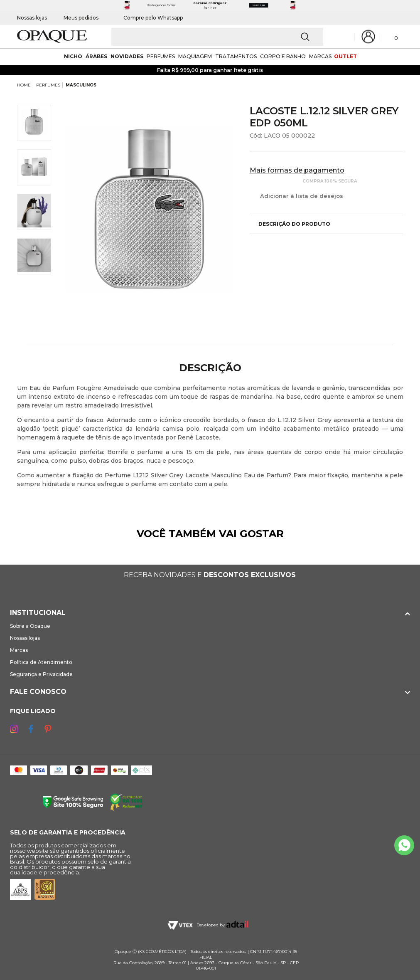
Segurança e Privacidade (41, 674)
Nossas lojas (32, 18)
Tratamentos (236, 56)
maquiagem (195, 56)
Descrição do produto (290, 224)
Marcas (19, 650)
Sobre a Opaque (30, 626)
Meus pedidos (81, 18)
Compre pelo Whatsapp (149, 18)
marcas (320, 56)
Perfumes (161, 56)
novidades (127, 56)
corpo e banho (283, 56)
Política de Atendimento (41, 662)
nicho (73, 56)
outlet (345, 56)
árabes (96, 56)
